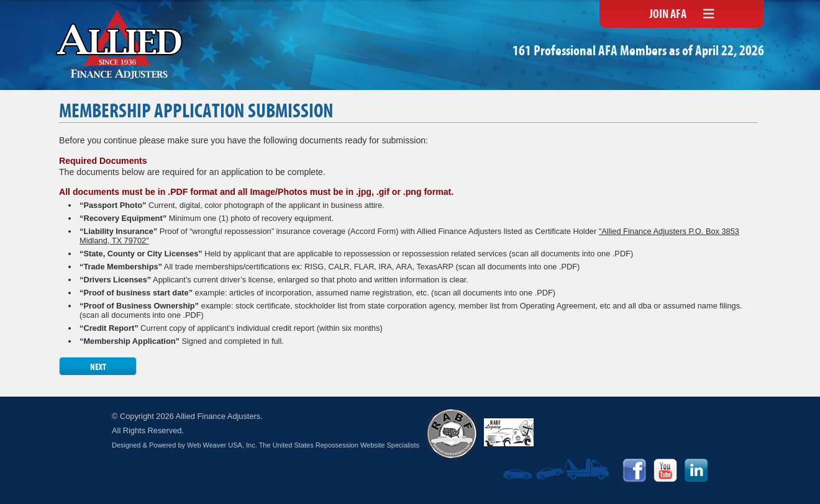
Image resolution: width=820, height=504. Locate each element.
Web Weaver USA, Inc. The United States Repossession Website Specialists (303, 445)
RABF (452, 434)
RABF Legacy (509, 432)
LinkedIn (696, 470)
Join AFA (668, 15)
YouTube (665, 470)
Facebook (634, 470)
